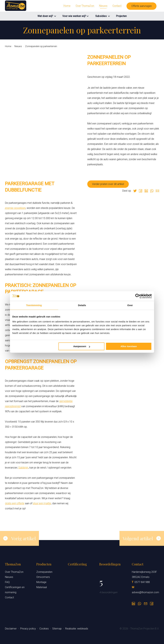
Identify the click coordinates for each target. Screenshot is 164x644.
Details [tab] (82, 305)
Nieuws (103, 6)
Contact (117, 6)
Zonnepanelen (44, 572)
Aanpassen (82, 346)
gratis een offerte (15, 503)
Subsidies (101, 16)
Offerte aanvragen (141, 6)
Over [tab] (130, 305)
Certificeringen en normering (15, 590)
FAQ (7, 582)
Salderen (23, 468)
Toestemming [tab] (34, 305)
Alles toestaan (129, 346)
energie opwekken (15, 208)
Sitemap (57, 629)
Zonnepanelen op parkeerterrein (41, 46)
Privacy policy (28, 629)
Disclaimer (11, 629)
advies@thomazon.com (145, 592)
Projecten (121, 16)
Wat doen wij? (45, 16)
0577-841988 (142, 582)
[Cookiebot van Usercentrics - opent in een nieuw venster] (138, 296)
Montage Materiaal (42, 585)
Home (67, 6)
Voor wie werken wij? (74, 16)
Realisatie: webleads (77, 629)
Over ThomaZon (85, 6)
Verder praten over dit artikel (108, 184)
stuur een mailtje (42, 503)
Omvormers (43, 577)
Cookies (44, 629)
